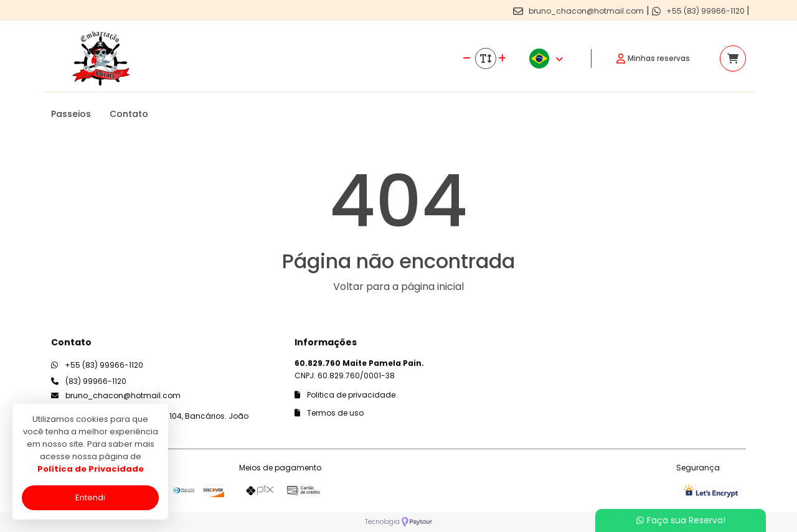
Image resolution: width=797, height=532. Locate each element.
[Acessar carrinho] (733, 58)
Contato (129, 114)
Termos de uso (329, 413)
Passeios (71, 114)
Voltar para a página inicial (398, 287)
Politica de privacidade (345, 395)
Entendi (90, 497)
